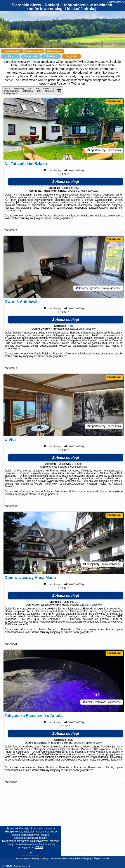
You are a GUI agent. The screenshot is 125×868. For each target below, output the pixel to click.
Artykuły (71, 56)
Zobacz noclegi (66, 182)
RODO (39, 847)
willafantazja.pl (115, 2)
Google (10, 832)
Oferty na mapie (34, 51)
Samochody (31, 56)
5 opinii (72, 467)
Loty (10, 56)
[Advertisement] (62, 825)
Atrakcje (51, 56)
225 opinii (86, 605)
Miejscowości (54, 51)
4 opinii (88, 743)
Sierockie (114, 101)
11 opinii (80, 329)
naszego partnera (63, 218)
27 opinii (83, 191)
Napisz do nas (102, 858)
